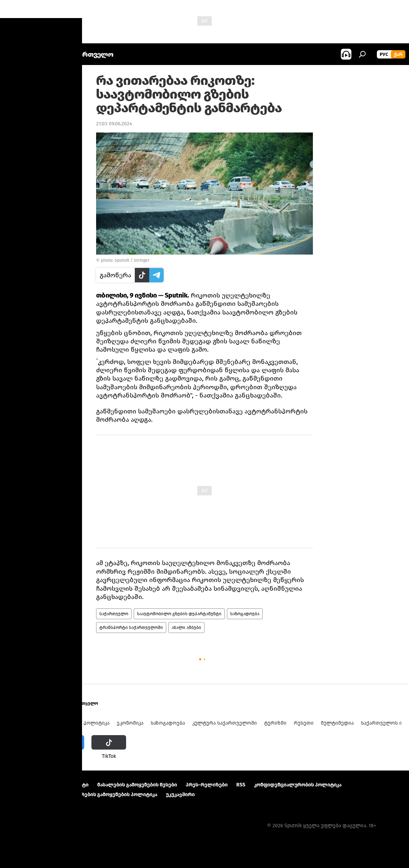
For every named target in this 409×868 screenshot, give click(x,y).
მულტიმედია (337, 723)
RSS (241, 785)
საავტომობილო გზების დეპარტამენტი (179, 614)
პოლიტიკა (96, 723)
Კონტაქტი (76, 785)
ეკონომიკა (130, 723)
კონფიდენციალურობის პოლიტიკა (298, 785)
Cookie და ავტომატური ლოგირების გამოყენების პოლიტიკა (82, 795)
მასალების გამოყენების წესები (137, 785)
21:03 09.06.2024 (114, 124)
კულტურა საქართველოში (225, 723)
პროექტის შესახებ (31, 785)
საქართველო (114, 614)
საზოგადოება (245, 614)
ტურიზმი (275, 723)
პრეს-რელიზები (207, 785)
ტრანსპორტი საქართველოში (131, 628)
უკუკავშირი (180, 795)
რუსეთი (304, 723)
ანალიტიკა (63, 723)
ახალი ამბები (186, 628)
